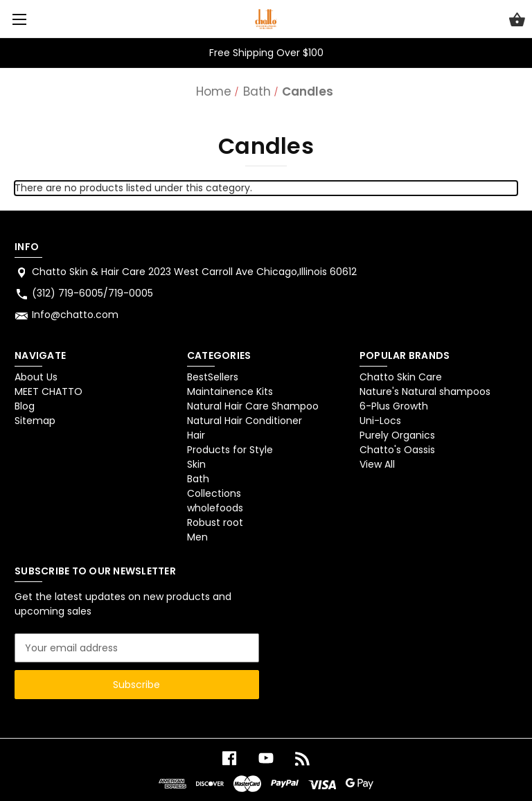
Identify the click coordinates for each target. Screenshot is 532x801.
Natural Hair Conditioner (245, 421)
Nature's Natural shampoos (425, 391)
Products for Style (230, 450)
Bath (198, 479)
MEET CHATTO (48, 391)
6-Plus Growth (394, 406)
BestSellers (213, 377)
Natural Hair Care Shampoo (253, 406)
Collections (214, 493)
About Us (36, 377)
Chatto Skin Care (401, 377)
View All (377, 464)
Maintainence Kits (230, 391)
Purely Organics (397, 435)
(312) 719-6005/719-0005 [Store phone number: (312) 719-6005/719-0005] (92, 293)
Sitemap (35, 421)
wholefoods (215, 508)
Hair (196, 435)
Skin (196, 464)
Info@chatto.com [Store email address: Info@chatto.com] (75, 315)
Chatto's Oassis (397, 450)
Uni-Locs (380, 421)
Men (197, 537)
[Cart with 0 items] (517, 21)
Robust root (215, 522)
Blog (25, 406)
